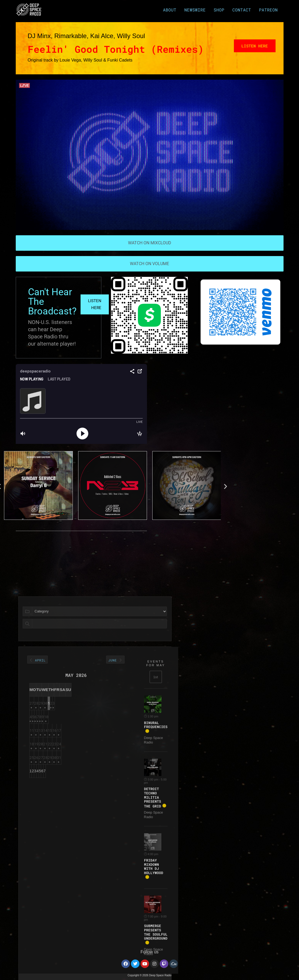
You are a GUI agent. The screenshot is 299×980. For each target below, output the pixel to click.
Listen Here (253, 46)
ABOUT (171, 9)
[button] (198, 486)
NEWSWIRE (196, 9)
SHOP (220, 9)
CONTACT (243, 9)
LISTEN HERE (96, 305)
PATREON (269, 10)
